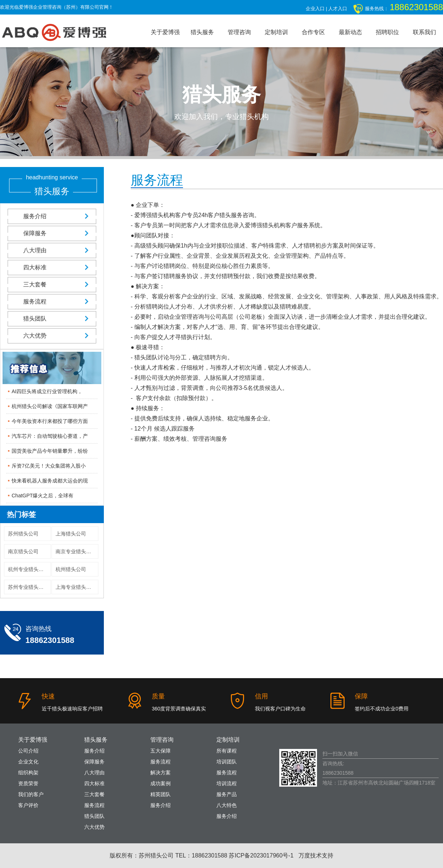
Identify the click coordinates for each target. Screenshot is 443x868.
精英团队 (160, 794)
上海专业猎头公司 (76, 587)
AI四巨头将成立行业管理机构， (47, 391)
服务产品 (227, 794)
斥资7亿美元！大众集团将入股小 (49, 466)
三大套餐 (52, 284)
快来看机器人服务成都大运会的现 (50, 481)
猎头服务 (202, 32)
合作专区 (313, 32)
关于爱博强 (165, 32)
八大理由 (52, 250)
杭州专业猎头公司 (28, 569)
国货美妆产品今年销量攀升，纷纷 (50, 451)
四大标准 (52, 267)
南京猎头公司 (23, 551)
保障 (361, 696)
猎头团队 (52, 319)
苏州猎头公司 (23, 534)
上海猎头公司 (71, 534)
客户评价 (28, 805)
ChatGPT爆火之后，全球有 (42, 496)
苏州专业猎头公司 (28, 587)
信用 (261, 696)
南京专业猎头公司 (76, 551)
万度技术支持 (316, 855)
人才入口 (338, 9)
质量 (158, 696)
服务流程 (52, 301)
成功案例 (160, 783)
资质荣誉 (28, 783)
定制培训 (276, 32)
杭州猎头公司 (71, 569)
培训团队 (227, 762)
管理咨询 (239, 32)
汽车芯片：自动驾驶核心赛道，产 (50, 436)
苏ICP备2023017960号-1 (261, 855)
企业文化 (28, 762)
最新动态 (350, 32)
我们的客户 (31, 794)
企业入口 (315, 9)
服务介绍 (52, 216)
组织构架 (28, 773)
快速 (48, 696)
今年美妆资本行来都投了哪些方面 (50, 421)
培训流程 (227, 783)
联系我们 (424, 32)
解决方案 (160, 773)
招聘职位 (387, 32)
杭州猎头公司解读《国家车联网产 (50, 406)
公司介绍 (28, 751)
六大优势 (52, 336)
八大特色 (227, 805)
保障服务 (52, 233)
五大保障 (160, 751)
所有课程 (227, 751)
